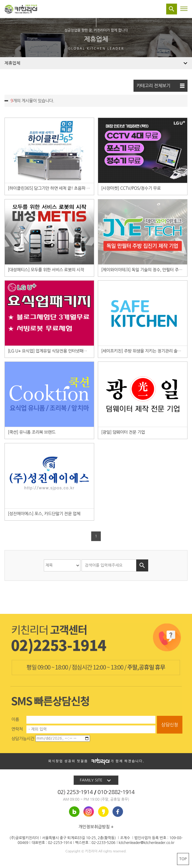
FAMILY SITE (96, 780)
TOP (183, 859)
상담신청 (169, 725)
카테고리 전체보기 (160, 86)
